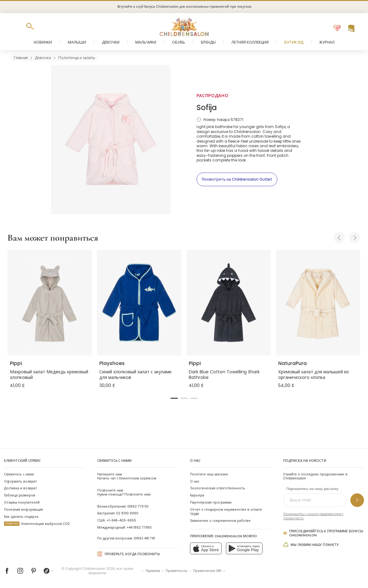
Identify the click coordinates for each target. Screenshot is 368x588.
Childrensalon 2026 (99, 569)
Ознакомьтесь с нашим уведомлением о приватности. (313, 516)
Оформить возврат (20, 481)
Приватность (177, 571)
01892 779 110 (138, 506)
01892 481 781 (144, 538)
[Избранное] (337, 28)
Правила (153, 571)
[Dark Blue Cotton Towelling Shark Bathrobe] (229, 303)
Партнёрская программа (211, 502)
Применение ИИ (207, 571)
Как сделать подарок (21, 517)
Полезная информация (24, 510)
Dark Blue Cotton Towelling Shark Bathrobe (224, 375)
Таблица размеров (20, 495)
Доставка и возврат (20, 488)
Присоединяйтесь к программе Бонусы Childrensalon (323, 533)
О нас (195, 481)
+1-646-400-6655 (121, 520)
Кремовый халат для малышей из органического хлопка (314, 375)
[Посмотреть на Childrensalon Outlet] (237, 179)
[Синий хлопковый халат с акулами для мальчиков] (139, 303)
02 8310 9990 (127, 513)
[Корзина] (351, 28)
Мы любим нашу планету (311, 545)
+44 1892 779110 (139, 528)
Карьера (197, 495)
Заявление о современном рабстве (220, 521)
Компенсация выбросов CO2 (37, 524)
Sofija (207, 107)
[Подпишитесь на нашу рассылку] (357, 500)
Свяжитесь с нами (19, 474)
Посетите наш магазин (209, 474)
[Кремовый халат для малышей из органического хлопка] (318, 303)
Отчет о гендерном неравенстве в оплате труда (226, 512)
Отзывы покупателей (22, 502)
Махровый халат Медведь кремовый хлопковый (49, 375)
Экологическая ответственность (218, 488)
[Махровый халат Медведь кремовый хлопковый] (50, 303)
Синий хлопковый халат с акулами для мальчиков (135, 375)
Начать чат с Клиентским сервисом (127, 476)
